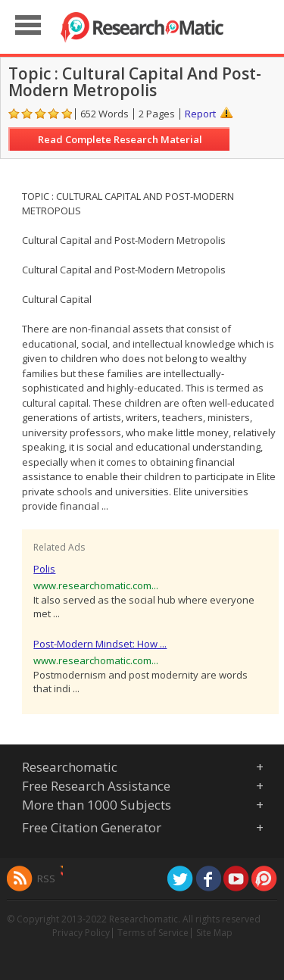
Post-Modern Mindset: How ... (100, 644)
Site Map (214, 933)
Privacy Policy (81, 933)
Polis (44, 569)
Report (200, 114)
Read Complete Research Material (120, 139)
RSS (46, 879)
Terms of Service (153, 933)
